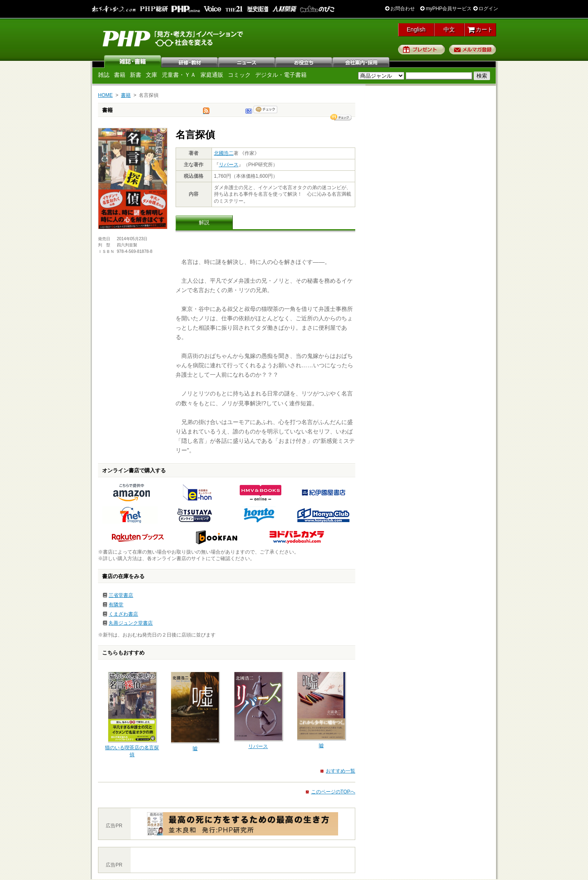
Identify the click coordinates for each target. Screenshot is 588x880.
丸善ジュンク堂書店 (131, 623)
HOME (105, 95)
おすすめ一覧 (341, 771)
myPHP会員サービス (446, 9)
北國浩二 (224, 153)
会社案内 (361, 61)
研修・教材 (190, 61)
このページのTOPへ (333, 792)
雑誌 (133, 61)
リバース (229, 165)
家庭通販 (212, 75)
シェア (341, 117)
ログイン (486, 9)
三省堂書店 (121, 595)
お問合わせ (400, 9)
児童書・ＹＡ (179, 75)
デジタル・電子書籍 (281, 75)
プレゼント (422, 49)
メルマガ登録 (473, 49)
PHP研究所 (174, 38)
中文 (449, 29)
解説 (204, 222)
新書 (136, 75)
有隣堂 (116, 605)
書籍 (120, 75)
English (416, 29)
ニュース (247, 61)
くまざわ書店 (123, 614)
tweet (206, 113)
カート (480, 29)
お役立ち (304, 61)
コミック (239, 75)
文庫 (151, 75)
